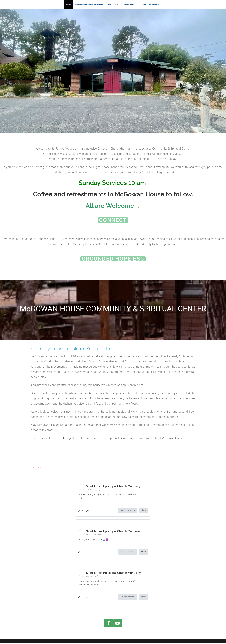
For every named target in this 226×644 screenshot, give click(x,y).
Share (143, 511)
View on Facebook (128, 511)
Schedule (60, 439)
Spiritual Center (118, 439)
